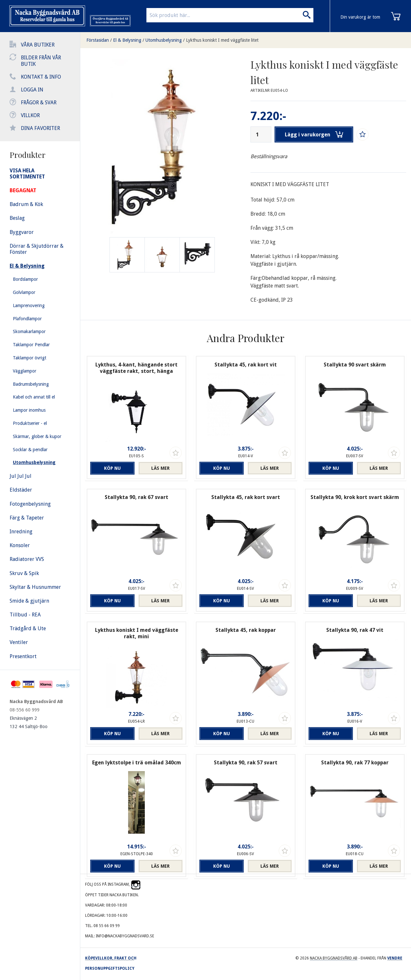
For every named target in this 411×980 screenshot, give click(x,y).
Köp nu (112, 468)
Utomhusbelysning (164, 40)
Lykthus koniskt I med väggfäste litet (222, 40)
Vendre (395, 958)
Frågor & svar (39, 103)
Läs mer (160, 468)
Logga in (32, 90)
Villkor (30, 115)
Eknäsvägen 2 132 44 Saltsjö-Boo (29, 722)
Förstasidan (98, 40)
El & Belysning (127, 40)
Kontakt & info (41, 77)
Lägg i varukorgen (314, 134)
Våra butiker (38, 45)
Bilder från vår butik (41, 61)
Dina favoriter (40, 128)
